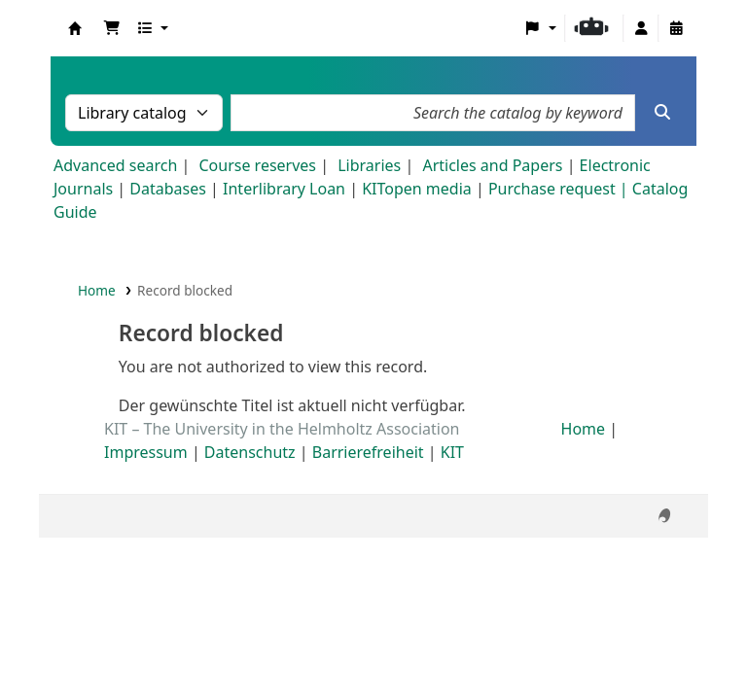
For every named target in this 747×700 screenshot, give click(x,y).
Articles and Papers (492, 165)
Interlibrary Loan (284, 189)
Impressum (146, 452)
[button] (112, 28)
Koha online (75, 28)
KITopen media (417, 189)
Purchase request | (560, 189)
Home (97, 290)
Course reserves (257, 165)
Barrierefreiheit (368, 452)
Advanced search (115, 165)
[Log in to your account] (641, 28)
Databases (168, 189)
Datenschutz (250, 452)
